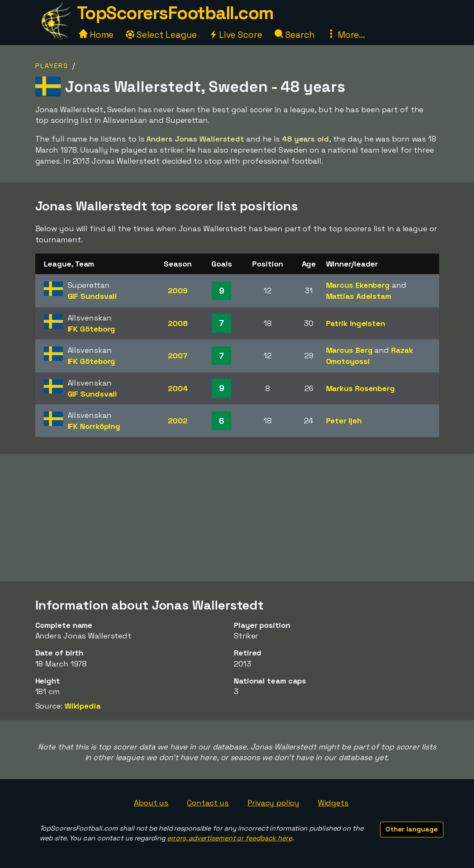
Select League (161, 35)
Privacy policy (273, 803)
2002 (178, 421)
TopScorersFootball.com (175, 13)
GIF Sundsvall (92, 296)
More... (346, 35)
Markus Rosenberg (360, 388)
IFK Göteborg (92, 329)
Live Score (236, 35)
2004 (178, 388)
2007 (178, 356)
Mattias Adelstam (359, 296)
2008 (178, 323)
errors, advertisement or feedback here (230, 838)
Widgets (333, 803)
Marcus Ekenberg (358, 285)
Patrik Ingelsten (356, 323)
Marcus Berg (349, 350)
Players (52, 66)
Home (97, 35)
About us (151, 803)
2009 (178, 291)
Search (295, 35)
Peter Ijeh (344, 421)
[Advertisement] (237, 518)
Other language (412, 829)
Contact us (208, 803)
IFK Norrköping (94, 426)
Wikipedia (83, 706)
